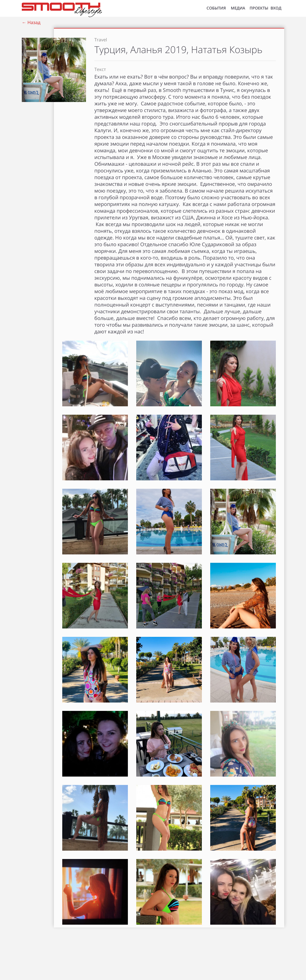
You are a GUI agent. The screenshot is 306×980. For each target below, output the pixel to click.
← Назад (31, 22)
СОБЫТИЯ (216, 8)
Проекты (259, 8)
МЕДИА (238, 8)
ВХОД (276, 8)
